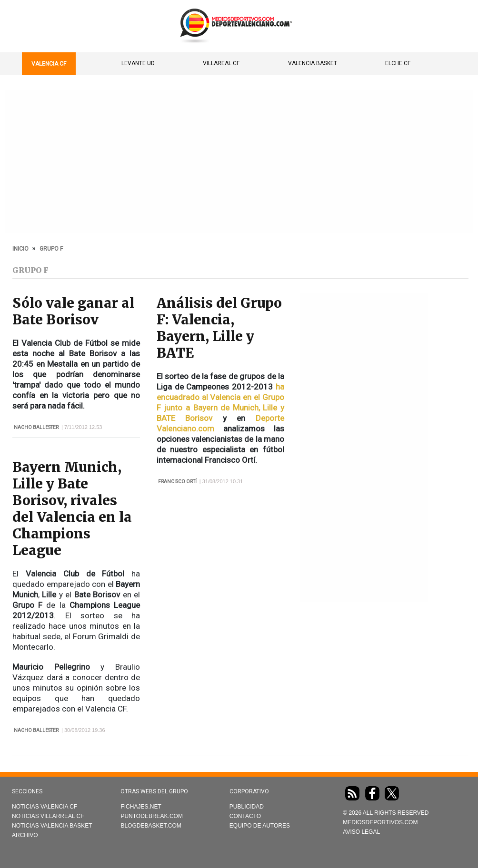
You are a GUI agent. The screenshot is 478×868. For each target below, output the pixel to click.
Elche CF (398, 63)
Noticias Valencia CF (45, 807)
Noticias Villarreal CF (48, 816)
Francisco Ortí (177, 482)
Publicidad (247, 807)
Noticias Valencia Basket (52, 826)
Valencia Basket (313, 63)
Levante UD (138, 63)
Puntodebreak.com (151, 816)
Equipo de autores (260, 826)
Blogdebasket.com (151, 826)
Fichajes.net (141, 807)
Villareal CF (221, 63)
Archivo (25, 835)
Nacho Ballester (36, 427)
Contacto (245, 816)
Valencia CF (49, 64)
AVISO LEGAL (361, 832)
